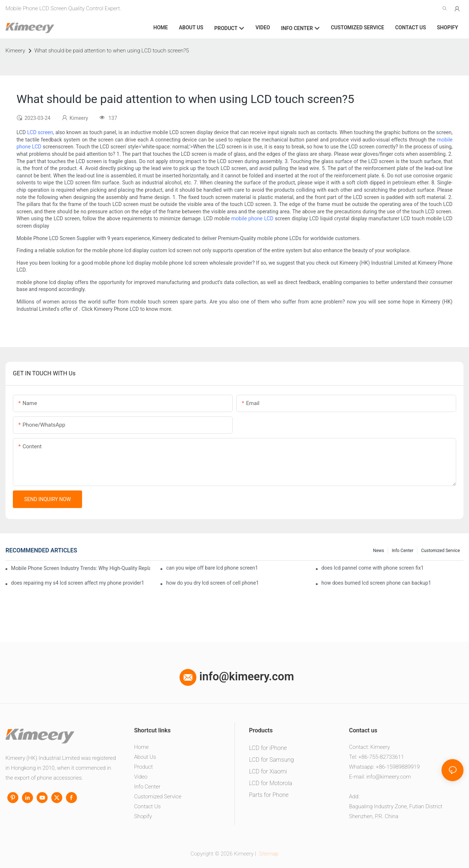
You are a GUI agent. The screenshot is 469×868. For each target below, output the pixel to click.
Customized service (440, 551)
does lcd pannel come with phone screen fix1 (373, 568)
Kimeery (15, 51)
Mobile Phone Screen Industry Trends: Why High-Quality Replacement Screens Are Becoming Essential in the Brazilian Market (81, 568)
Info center (402, 551)
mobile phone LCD (252, 218)
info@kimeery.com (237, 676)
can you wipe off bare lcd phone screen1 (212, 568)
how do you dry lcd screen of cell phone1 (212, 583)
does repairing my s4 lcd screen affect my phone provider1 (77, 583)
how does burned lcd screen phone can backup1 (376, 583)
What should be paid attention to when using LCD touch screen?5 (112, 51)
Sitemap (268, 854)
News (378, 551)
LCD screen (40, 132)
